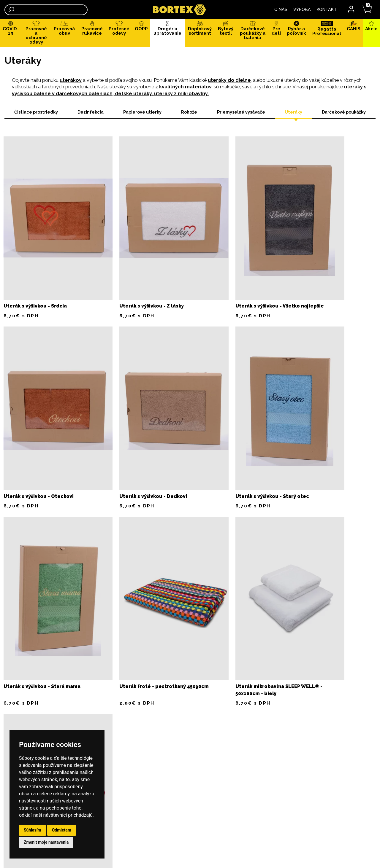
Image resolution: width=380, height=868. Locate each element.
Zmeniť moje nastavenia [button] (46, 842)
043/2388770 (356, 746)
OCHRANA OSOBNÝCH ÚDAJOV (93, 714)
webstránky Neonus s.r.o (346, 857)
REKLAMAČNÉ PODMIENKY (89, 721)
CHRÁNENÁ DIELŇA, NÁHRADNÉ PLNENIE (190, 782)
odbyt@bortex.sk (227, 734)
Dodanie (157, 714)
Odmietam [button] (62, 830)
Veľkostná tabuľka (168, 735)
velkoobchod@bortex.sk (215, 844)
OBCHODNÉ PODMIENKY (86, 707)
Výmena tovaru (164, 728)
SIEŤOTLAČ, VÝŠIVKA (83, 728)
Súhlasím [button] (33, 830)
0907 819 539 (223, 728)
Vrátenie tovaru (165, 721)
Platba (155, 707)
